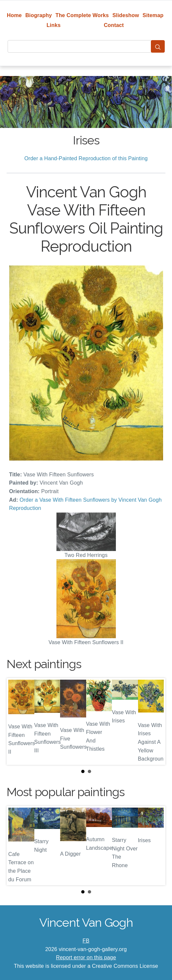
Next (155, 721)
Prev (17, 721)
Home (14, 15)
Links (54, 25)
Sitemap (153, 15)
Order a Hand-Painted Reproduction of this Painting (86, 158)
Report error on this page (86, 957)
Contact (114, 25)
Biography (39, 15)
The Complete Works (82, 15)
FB (86, 941)
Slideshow (126, 15)
